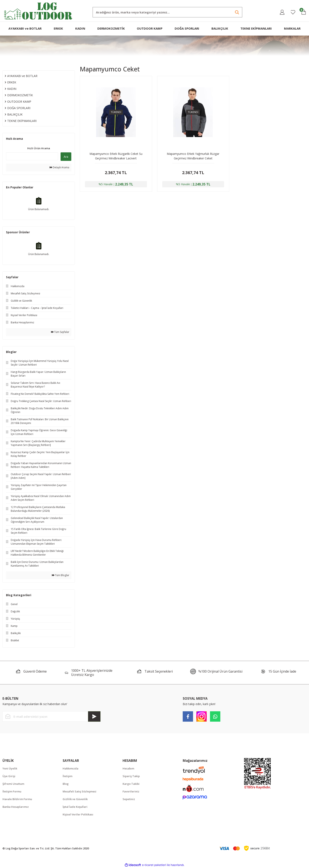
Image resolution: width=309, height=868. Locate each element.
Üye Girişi (9, 776)
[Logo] (38, 10)
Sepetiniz (129, 799)
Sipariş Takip (131, 776)
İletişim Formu (12, 791)
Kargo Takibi (131, 784)
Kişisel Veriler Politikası (78, 814)
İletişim (67, 776)
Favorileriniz (131, 791)
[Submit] (94, 716)
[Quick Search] (32, 156)
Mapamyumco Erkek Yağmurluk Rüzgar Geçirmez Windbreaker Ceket (193, 156)
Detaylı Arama (59, 167)
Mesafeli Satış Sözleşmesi (79, 791)
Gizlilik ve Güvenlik (75, 799)
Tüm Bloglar (61, 575)
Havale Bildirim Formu (17, 799)
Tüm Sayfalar (60, 332)
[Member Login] (282, 12)
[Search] (167, 12)
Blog (66, 784)
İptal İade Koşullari (75, 807)
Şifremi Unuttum (13, 784)
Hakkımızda (70, 768)
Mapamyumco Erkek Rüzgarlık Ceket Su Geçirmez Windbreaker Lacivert (116, 156)
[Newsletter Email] (51, 716)
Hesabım (128, 768)
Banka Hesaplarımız (16, 807)
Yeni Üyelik (10, 768)
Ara (66, 157)
